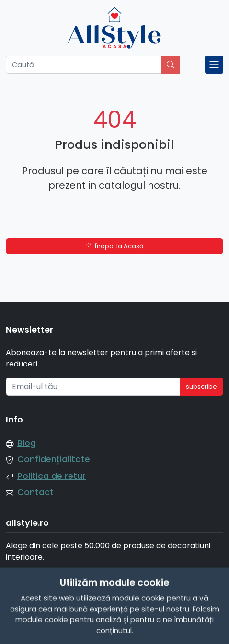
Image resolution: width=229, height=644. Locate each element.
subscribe (201, 386)
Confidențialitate (54, 459)
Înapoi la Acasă (115, 246)
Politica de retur (52, 476)
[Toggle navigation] (214, 65)
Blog (27, 443)
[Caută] (84, 65)
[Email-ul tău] (93, 387)
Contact (35, 492)
